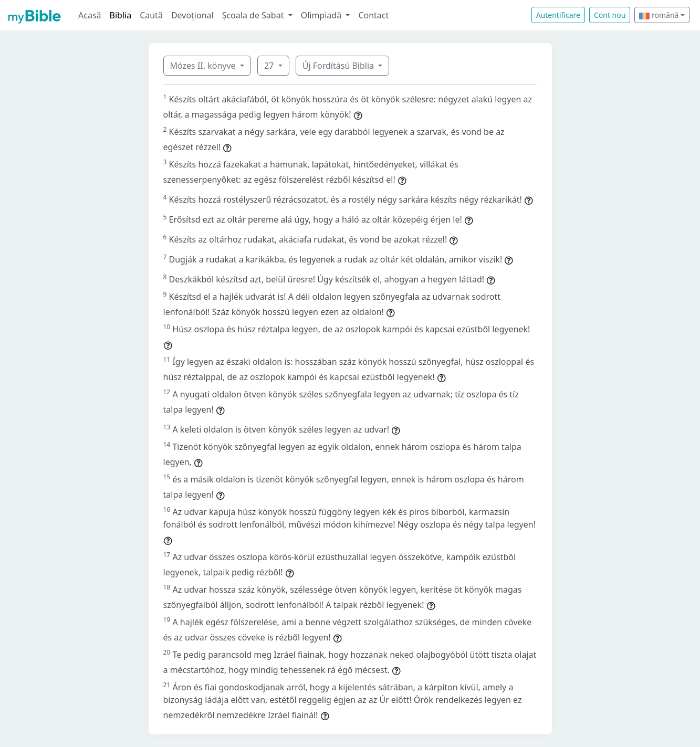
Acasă (90, 15)
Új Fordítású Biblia (339, 66)
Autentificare (558, 15)
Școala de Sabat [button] (254, 15)
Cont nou (610, 15)
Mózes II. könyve (204, 66)
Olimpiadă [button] (322, 15)
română (659, 15)
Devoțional (192, 15)
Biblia (121, 15)
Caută (151, 15)
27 (270, 66)
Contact (373, 15)
